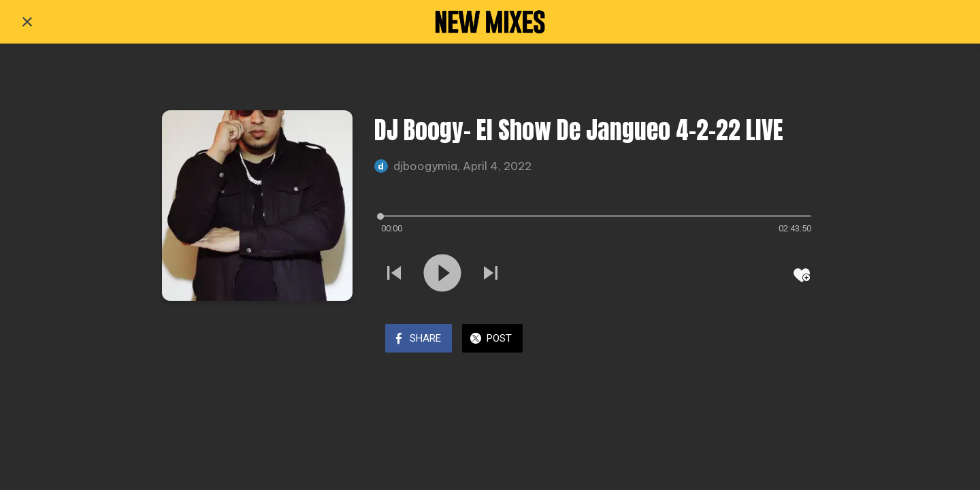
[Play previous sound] (394, 274)
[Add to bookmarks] (802, 275)
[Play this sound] (442, 274)
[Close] (27, 22)
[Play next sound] (491, 274)
